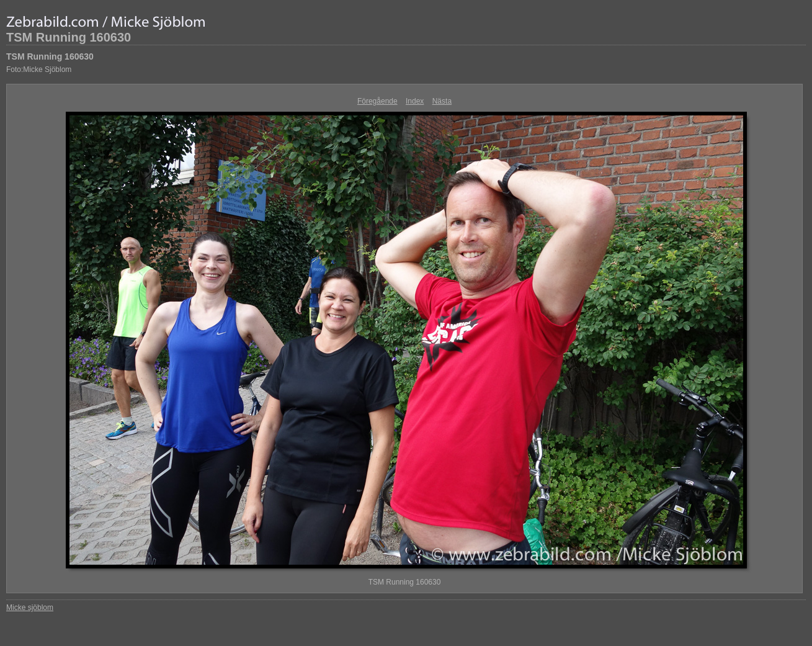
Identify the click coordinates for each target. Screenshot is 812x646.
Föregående (377, 101)
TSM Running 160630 (69, 37)
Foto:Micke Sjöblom (39, 70)
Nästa (442, 101)
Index (415, 101)
